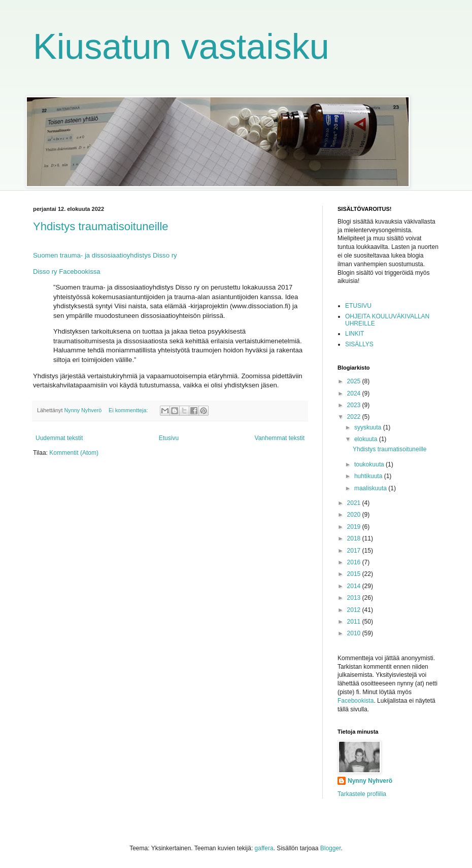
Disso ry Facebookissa (67, 272)
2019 (355, 527)
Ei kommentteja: (129, 410)
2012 (355, 610)
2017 (355, 551)
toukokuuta (370, 464)
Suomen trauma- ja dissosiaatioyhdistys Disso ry (105, 255)
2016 (355, 562)
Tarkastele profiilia (362, 794)
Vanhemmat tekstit (280, 438)
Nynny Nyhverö (370, 781)
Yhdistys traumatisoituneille (101, 226)
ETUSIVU (358, 306)
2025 (355, 381)
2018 (355, 538)
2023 (355, 405)
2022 (355, 417)
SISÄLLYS (359, 344)
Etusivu (169, 438)
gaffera (264, 848)
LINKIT (355, 334)
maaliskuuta (371, 488)
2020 (355, 515)
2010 (355, 633)
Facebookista (356, 701)
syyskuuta (369, 427)
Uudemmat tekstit (59, 438)
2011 (355, 622)
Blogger (331, 848)
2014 (355, 586)
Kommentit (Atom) (74, 453)
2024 (355, 393)
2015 (355, 574)
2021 (355, 503)
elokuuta (367, 439)
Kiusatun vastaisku (181, 47)
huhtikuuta (369, 476)
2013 (355, 598)
